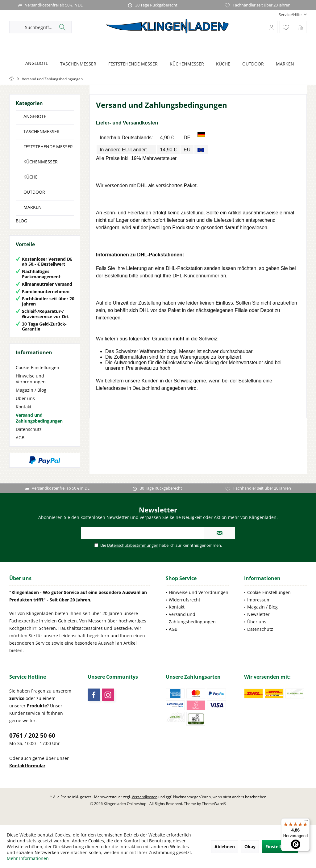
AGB (20, 438)
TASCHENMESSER (42, 131)
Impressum (259, 600)
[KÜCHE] (221, 64)
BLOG (21, 221)
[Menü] (306, 822)
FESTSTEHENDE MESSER (48, 147)
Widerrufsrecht (185, 600)
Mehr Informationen (28, 858)
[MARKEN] (283, 64)
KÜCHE (31, 177)
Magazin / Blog (31, 390)
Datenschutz (29, 429)
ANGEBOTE (35, 116)
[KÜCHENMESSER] (185, 64)
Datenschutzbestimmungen (133, 545)
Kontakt (24, 407)
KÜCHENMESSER (41, 162)
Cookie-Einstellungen (37, 367)
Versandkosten (145, 797)
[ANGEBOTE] (35, 63)
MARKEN (33, 207)
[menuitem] (290, 15)
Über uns (25, 398)
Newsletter (258, 614)
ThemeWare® (214, 804)
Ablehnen (225, 847)
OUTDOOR (34, 192)
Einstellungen (280, 847)
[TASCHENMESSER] (77, 64)
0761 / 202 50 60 (32, 735)
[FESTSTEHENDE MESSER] (131, 64)
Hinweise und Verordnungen (31, 379)
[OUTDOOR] (251, 64)
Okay (250, 847)
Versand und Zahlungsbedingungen (39, 418)
